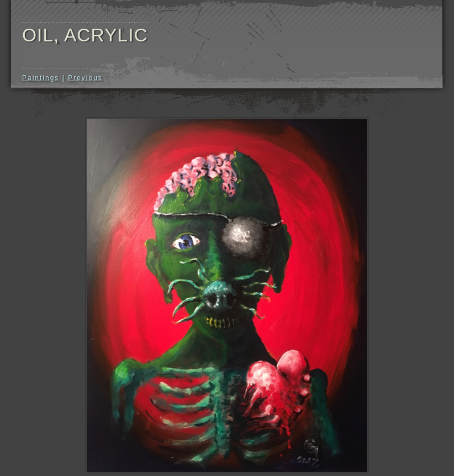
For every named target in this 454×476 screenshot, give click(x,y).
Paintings (41, 78)
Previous (85, 78)
